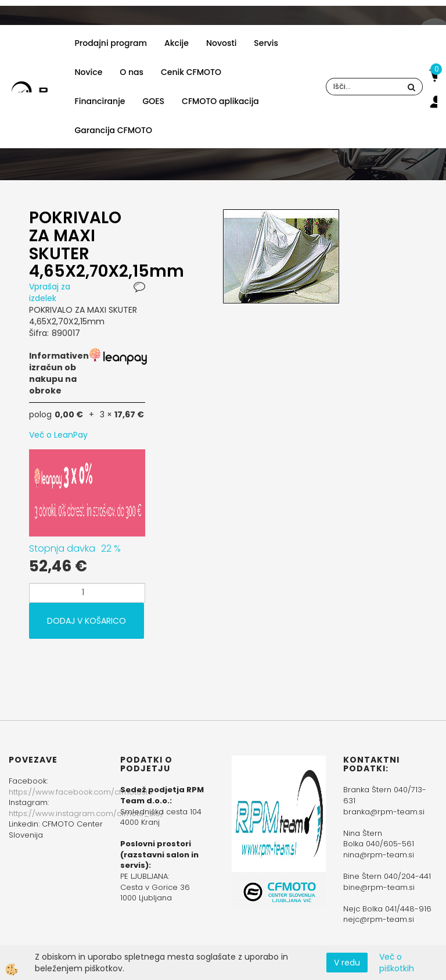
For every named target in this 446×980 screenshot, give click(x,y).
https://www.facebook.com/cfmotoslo (81, 792)
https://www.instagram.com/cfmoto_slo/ (86, 813)
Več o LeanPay (58, 435)
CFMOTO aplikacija (220, 101)
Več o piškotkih (397, 963)
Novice (89, 72)
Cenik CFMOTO (191, 72)
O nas (132, 72)
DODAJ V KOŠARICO (87, 621)
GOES (153, 101)
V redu (347, 963)
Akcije (177, 43)
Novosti (221, 43)
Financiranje (100, 101)
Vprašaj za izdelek (50, 292)
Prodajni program (111, 43)
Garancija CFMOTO (114, 130)
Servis (266, 43)
